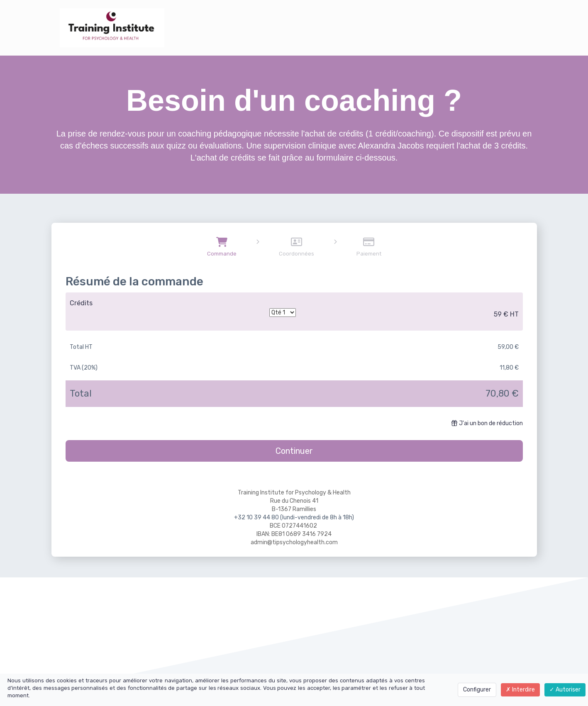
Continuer (294, 451)
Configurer (477, 690)
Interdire (520, 690)
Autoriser (565, 690)
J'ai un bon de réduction (487, 423)
